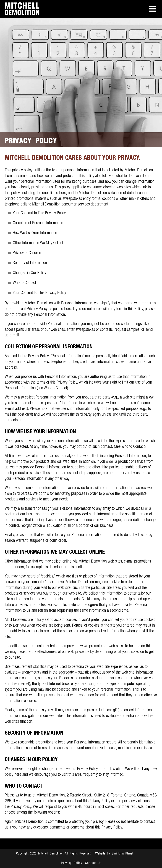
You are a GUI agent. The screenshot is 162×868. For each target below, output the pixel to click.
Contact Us (93, 863)
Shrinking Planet (122, 854)
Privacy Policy (72, 863)
